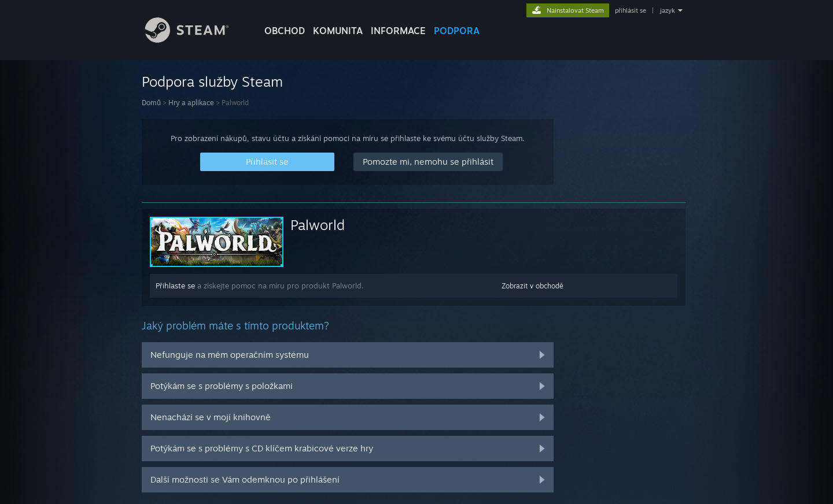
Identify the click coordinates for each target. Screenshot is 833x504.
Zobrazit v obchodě (532, 286)
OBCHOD (285, 31)
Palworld (318, 225)
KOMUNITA (338, 31)
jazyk (668, 10)
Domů (151, 103)
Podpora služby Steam (212, 81)
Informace (398, 31)
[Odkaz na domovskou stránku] (196, 40)
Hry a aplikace (191, 103)
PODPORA (457, 31)
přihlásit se (631, 10)
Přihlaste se (175, 286)
